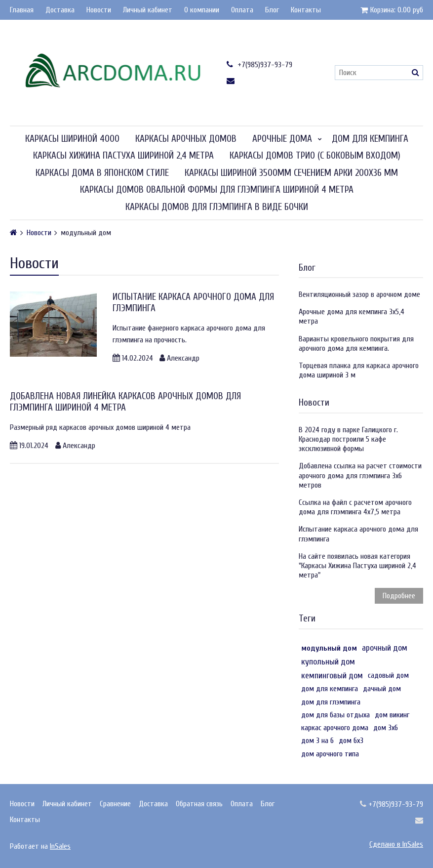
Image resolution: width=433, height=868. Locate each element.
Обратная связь (199, 804)
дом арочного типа (330, 754)
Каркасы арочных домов (186, 139)
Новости (99, 10)
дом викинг (392, 715)
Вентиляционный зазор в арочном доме (359, 294)
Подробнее (399, 596)
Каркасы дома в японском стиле (102, 173)
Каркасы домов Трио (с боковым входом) (315, 156)
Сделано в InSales (396, 844)
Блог (272, 10)
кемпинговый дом (332, 676)
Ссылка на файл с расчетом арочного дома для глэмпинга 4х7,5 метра (355, 507)
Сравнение (115, 804)
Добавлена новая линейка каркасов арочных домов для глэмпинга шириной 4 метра (125, 402)
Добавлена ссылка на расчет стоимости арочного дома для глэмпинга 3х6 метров (360, 475)
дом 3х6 (386, 728)
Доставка (60, 10)
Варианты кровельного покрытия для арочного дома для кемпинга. (356, 344)
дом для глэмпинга (331, 702)
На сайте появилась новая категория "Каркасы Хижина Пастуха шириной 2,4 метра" (357, 566)
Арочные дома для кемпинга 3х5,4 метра (352, 316)
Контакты (306, 10)
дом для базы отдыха (335, 715)
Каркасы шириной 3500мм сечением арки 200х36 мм (291, 173)
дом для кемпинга (330, 689)
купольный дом (328, 662)
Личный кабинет (148, 10)
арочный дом (385, 648)
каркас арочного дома (335, 728)
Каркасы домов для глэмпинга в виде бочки (217, 207)
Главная (22, 10)
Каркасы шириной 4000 (72, 139)
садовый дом (388, 675)
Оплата (242, 10)
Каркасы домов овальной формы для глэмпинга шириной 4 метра (217, 190)
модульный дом (329, 648)
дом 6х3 (351, 741)
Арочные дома (282, 139)
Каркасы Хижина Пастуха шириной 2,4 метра (123, 156)
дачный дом (382, 689)
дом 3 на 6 (317, 741)
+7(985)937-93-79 (259, 64)
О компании (202, 10)
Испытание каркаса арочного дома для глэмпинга (358, 534)
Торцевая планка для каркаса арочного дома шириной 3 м (359, 370)
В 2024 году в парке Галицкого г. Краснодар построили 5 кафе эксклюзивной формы (348, 439)
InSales (60, 846)
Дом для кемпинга (370, 139)
